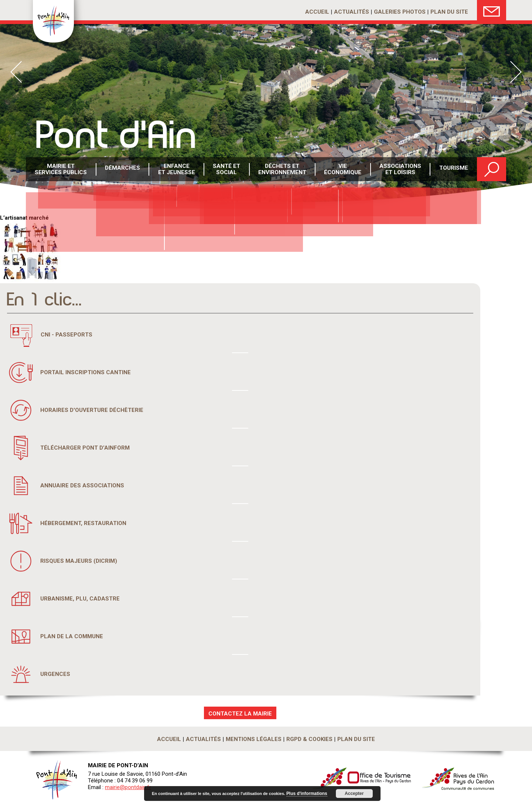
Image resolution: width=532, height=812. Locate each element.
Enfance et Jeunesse (177, 170)
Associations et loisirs (400, 170)
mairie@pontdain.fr (128, 787)
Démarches (123, 170)
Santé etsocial (227, 170)
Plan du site (449, 12)
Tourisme (453, 170)
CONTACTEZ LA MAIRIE (240, 714)
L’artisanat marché (24, 218)
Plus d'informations (305, 794)
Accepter (351, 794)
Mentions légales (254, 739)
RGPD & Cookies (309, 739)
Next (516, 72)
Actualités (352, 12)
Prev (16, 72)
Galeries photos (400, 12)
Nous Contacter (492, 10)
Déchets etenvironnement (282, 170)
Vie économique (343, 170)
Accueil (317, 12)
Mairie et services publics (61, 170)
